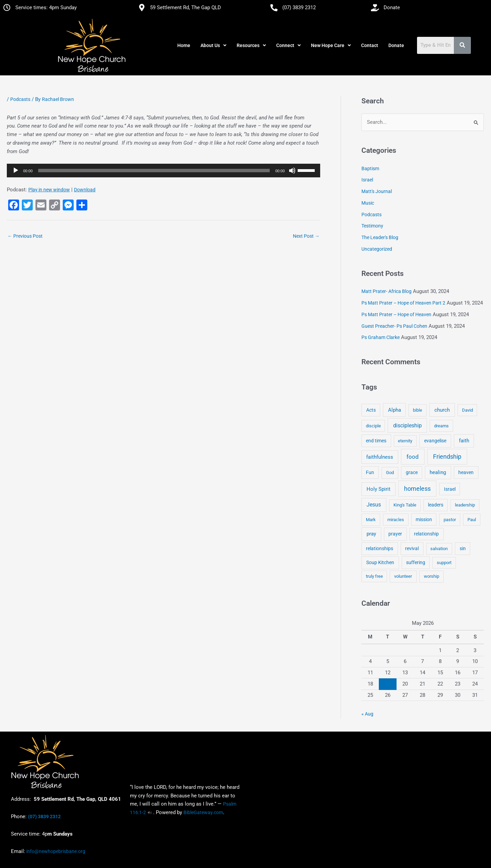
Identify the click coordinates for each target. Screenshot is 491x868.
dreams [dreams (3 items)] (441, 426)
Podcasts (20, 99)
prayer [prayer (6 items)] (395, 534)
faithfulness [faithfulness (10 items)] (380, 457)
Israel (367, 180)
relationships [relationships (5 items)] (380, 548)
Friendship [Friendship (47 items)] (447, 457)
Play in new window (49, 190)
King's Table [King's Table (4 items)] (405, 505)
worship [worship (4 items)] (432, 576)
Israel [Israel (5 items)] (450, 489)
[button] (213, 45)
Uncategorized (377, 249)
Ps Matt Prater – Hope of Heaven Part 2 (403, 303)
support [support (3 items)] (444, 563)
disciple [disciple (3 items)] (373, 426)
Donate (396, 45)
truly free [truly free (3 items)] (374, 576)
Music (368, 203)
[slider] (154, 171)
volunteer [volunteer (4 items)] (403, 576)
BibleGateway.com (203, 812)
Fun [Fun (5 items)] (370, 472)
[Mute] (292, 171)
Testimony (372, 226)
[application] (163, 171)
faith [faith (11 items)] (464, 441)
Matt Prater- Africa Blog (386, 291)
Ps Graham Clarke (381, 337)
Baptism (370, 168)
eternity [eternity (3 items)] (405, 441)
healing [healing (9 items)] (438, 472)
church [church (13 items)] (442, 410)
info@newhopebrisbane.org (55, 851)
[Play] (16, 171)
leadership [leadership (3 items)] (465, 505)
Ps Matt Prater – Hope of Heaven (396, 314)
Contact (370, 45)
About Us (213, 45)
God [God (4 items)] (390, 473)
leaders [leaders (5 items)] (436, 505)
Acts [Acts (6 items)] (371, 410)
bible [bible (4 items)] (418, 410)
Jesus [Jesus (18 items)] (374, 505)
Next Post (306, 236)
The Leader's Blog (380, 237)
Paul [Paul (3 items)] (472, 520)
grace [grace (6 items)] (412, 472)
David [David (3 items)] (467, 410)
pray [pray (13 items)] (371, 534)
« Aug (367, 714)
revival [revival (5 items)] (412, 548)
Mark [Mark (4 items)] (371, 520)
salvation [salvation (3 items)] (439, 549)
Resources (251, 45)
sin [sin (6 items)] (463, 548)
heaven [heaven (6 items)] (466, 472)
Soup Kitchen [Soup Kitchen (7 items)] (380, 562)
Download (85, 190)
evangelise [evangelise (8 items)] (435, 441)
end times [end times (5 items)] (376, 441)
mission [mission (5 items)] (424, 519)
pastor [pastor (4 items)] (450, 520)
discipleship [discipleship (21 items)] (407, 425)
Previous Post (25, 236)
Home (184, 45)
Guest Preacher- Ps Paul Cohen (394, 326)
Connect (288, 45)
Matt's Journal (377, 191)
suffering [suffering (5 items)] (416, 562)
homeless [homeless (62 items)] (417, 489)
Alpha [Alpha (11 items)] (395, 410)
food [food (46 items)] (413, 457)
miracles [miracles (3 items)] (396, 520)
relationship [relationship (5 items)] (426, 534)
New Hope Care (331, 45)
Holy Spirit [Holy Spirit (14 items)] (378, 489)
